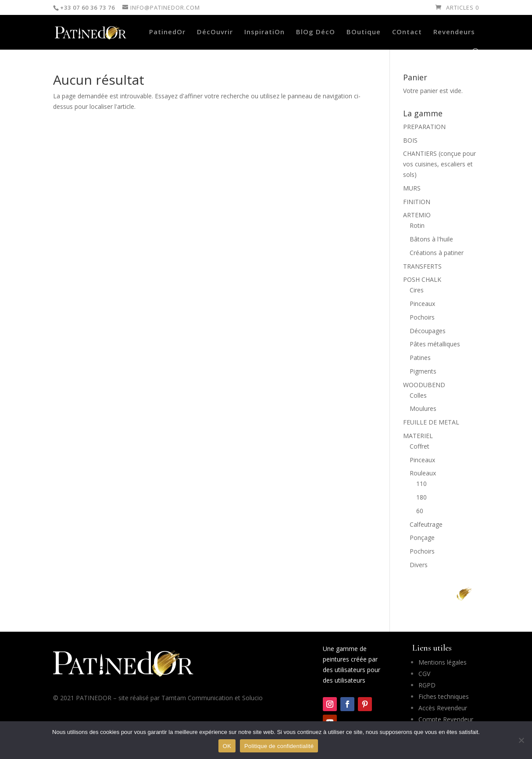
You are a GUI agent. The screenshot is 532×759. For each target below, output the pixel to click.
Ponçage (422, 538)
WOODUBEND (424, 385)
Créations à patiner (437, 253)
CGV (424, 674)
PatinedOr (167, 32)
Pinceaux (422, 304)
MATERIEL (418, 436)
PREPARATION (424, 127)
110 (421, 484)
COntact (407, 32)
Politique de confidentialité (279, 746)
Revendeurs (454, 32)
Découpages (428, 331)
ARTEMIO (417, 215)
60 (420, 511)
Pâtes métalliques (435, 344)
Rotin (417, 225)
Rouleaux (423, 473)
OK (227, 746)
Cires (417, 290)
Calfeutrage (426, 524)
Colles (418, 395)
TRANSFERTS (422, 266)
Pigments (423, 371)
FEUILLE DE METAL (431, 422)
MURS (412, 188)
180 (421, 497)
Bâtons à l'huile (431, 239)
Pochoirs (422, 317)
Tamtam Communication (197, 698)
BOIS (410, 140)
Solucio (252, 698)
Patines (420, 358)
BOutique (364, 32)
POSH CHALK (422, 279)
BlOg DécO (316, 32)
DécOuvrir (215, 32)
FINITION (417, 202)
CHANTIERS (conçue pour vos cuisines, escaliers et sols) (439, 164)
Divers (419, 565)
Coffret (420, 446)
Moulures (423, 408)
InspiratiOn (264, 32)
